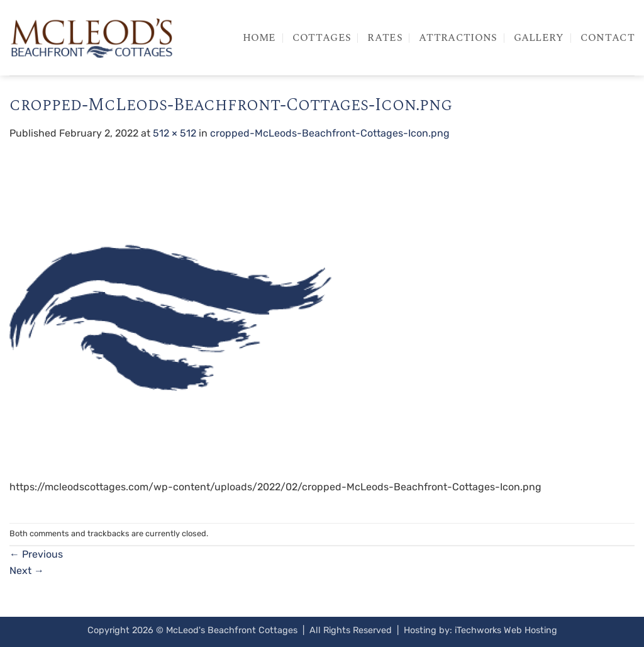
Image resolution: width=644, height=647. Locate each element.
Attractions (458, 38)
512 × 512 (175, 133)
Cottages (322, 38)
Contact (608, 38)
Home (259, 38)
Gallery (539, 38)
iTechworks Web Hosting (506, 630)
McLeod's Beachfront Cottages (232, 630)
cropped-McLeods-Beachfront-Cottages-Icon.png (330, 133)
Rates (385, 38)
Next (27, 571)
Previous (36, 554)
